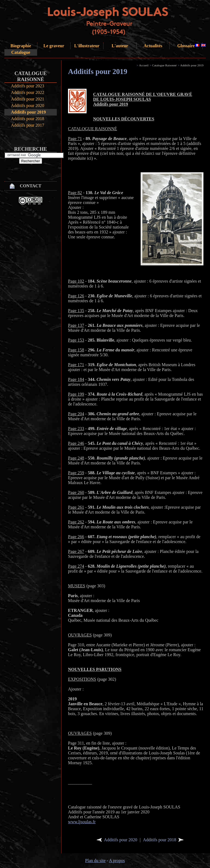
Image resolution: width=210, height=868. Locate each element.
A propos (117, 860)
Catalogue (21, 52)
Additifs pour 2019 (28, 112)
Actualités (153, 46)
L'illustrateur (87, 46)
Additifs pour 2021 (28, 99)
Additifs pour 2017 (28, 125)
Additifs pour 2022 (28, 92)
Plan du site (95, 860)
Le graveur (54, 46)
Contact (31, 186)
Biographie (21, 46)
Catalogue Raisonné (164, 65)
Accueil (144, 65)
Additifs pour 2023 (28, 86)
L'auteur (120, 46)
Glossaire (186, 46)
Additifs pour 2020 (28, 106)
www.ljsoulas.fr (82, 822)
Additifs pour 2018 (28, 119)
